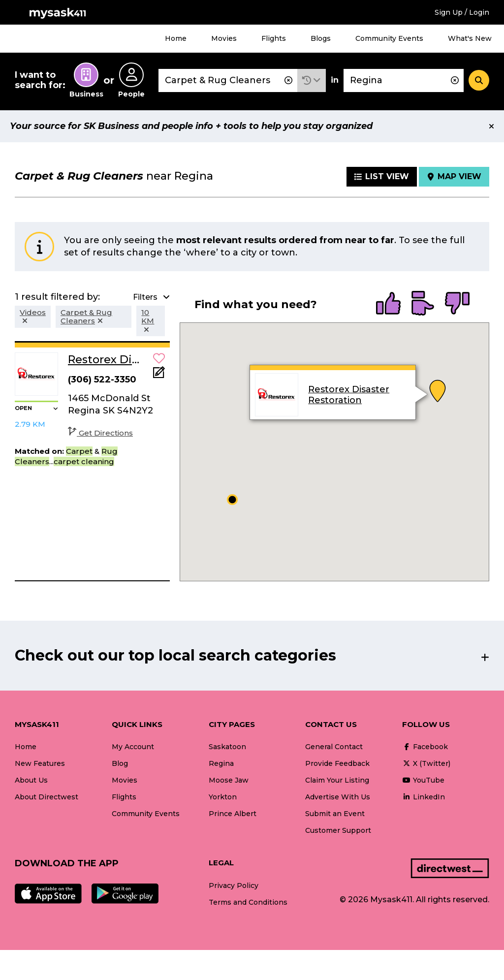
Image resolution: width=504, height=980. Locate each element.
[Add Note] (159, 375)
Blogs (321, 38)
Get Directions (100, 433)
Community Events (389, 38)
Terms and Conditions (248, 902)
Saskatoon (227, 747)
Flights (274, 38)
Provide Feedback (337, 763)
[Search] (479, 80)
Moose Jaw (229, 780)
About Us (31, 780)
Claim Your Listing (337, 780)
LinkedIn (424, 797)
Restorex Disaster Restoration (349, 395)
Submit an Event (335, 814)
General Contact (334, 747)
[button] (312, 80)
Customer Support (338, 830)
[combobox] (228, 80)
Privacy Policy (234, 885)
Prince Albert (233, 814)
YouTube (423, 780)
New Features (40, 763)
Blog (120, 763)
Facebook (425, 747)
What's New (470, 38)
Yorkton (223, 797)
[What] (228, 80)
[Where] (404, 80)
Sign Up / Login (462, 12)
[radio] (388, 304)
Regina (221, 763)
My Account (133, 747)
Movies (224, 38)
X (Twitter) (426, 763)
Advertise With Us (338, 797)
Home (176, 38)
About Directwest (47, 797)
